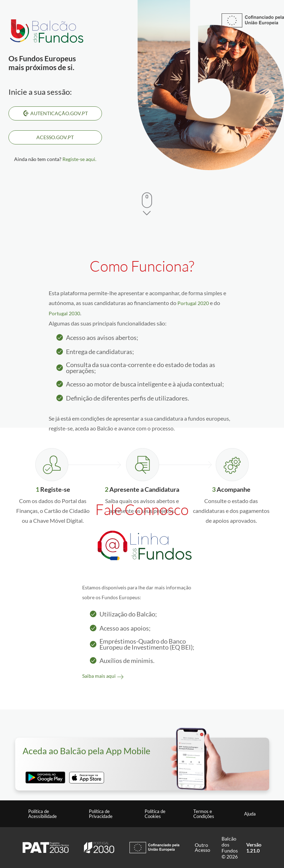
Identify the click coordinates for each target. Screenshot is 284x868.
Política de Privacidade (101, 814)
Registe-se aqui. (79, 159)
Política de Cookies (155, 814)
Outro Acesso (203, 848)
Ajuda (250, 814)
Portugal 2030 (64, 313)
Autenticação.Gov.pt (55, 113)
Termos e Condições (204, 814)
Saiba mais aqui (99, 676)
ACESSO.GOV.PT (55, 137)
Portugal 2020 (193, 303)
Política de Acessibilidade (43, 814)
